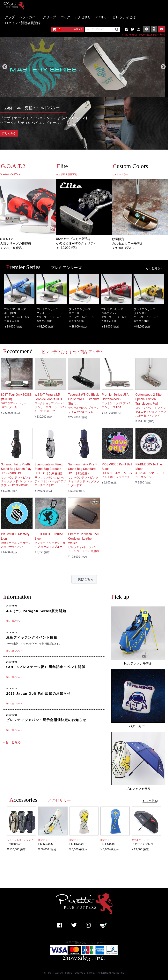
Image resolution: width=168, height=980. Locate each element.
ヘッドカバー (29, 17)
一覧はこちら (84, 579)
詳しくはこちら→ (14, 621)
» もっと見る (12, 742)
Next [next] (163, 67)
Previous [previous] (5, 67)
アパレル (102, 17)
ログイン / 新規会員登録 (23, 23)
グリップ (49, 17)
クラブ (10, 17)
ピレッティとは (124, 17)
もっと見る (153, 268)
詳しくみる (9, 133)
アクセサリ (83, 17)
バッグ (65, 17)
